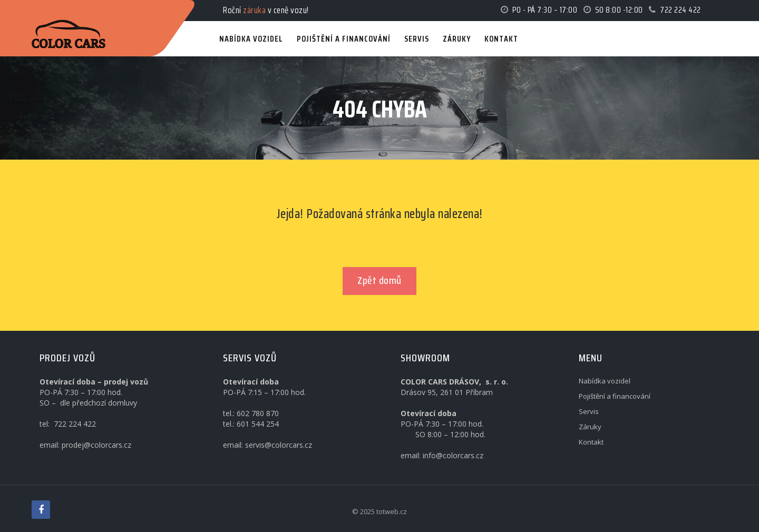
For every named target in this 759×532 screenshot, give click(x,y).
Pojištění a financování (615, 396)
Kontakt (591, 442)
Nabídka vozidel (605, 381)
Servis (589, 411)
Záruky (590, 427)
